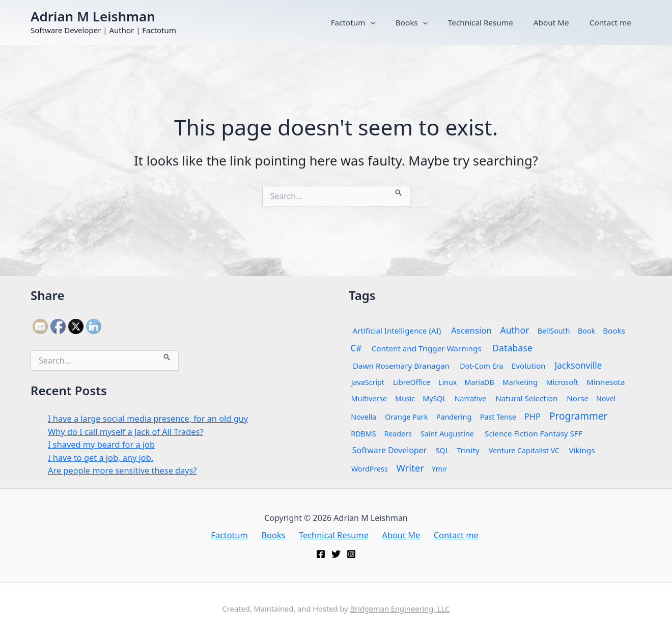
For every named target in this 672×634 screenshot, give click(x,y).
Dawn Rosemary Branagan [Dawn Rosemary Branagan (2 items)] (401, 365)
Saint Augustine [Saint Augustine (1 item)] (447, 433)
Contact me (617, 22)
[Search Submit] (399, 191)
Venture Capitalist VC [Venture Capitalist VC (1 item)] (524, 450)
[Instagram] (351, 554)
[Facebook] (321, 554)
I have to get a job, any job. (103, 457)
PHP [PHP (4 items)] (533, 416)
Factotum (408, 22)
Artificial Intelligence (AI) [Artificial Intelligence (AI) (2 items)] (397, 330)
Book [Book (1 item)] (586, 330)
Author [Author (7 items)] (515, 329)
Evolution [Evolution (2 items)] (529, 365)
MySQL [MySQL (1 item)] (435, 398)
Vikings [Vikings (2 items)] (582, 450)
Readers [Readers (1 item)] (398, 433)
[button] (425, 22)
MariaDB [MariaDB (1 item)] (480, 382)
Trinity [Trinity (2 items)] (468, 450)
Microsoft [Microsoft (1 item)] (562, 382)
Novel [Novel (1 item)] (606, 398)
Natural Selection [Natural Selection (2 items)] (526, 398)
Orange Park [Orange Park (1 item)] (406, 416)
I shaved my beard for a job (103, 444)
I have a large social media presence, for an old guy (152, 418)
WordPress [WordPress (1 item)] (370, 468)
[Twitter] (336, 554)
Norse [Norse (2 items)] (578, 398)
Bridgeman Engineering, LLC (400, 609)
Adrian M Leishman (93, 16)
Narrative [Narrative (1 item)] (470, 398)
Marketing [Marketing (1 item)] (520, 382)
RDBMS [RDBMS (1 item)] (363, 433)
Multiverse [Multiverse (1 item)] (369, 398)
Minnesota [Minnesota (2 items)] (606, 382)
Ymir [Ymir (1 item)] (440, 468)
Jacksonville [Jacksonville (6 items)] (578, 365)
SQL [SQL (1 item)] (442, 450)
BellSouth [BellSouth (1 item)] (554, 330)
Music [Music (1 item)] (405, 398)
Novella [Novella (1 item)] (363, 416)
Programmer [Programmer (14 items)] (578, 416)
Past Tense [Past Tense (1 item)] (498, 416)
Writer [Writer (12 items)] (410, 467)
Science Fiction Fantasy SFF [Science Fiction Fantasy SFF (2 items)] (534, 433)
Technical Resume (511, 22)
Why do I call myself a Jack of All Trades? (129, 431)
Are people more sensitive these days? (125, 470)
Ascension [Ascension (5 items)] (471, 330)
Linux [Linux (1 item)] (447, 382)
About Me (570, 22)
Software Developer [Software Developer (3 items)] (389, 450)
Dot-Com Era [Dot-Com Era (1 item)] (481, 365)
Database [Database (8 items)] (512, 347)
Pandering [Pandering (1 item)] (454, 416)
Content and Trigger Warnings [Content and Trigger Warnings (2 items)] (427, 348)
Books (454, 22)
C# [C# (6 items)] (356, 348)
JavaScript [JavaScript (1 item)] (368, 382)
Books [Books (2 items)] (614, 330)
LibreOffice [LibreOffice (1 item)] (412, 382)
